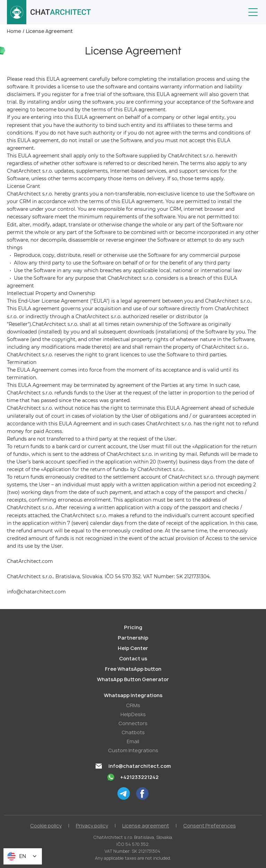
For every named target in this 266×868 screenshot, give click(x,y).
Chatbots (133, 732)
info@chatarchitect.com (140, 766)
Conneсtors (133, 723)
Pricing (133, 627)
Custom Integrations (133, 750)
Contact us (133, 658)
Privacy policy (92, 826)
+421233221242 (139, 777)
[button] (253, 12)
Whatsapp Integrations (133, 695)
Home (14, 31)
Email (133, 741)
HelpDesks (133, 714)
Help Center (133, 648)
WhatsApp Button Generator (133, 679)
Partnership (133, 638)
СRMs (133, 705)
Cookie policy (46, 826)
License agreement (146, 826)
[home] (49, 12)
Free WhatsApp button (133, 669)
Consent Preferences (210, 826)
